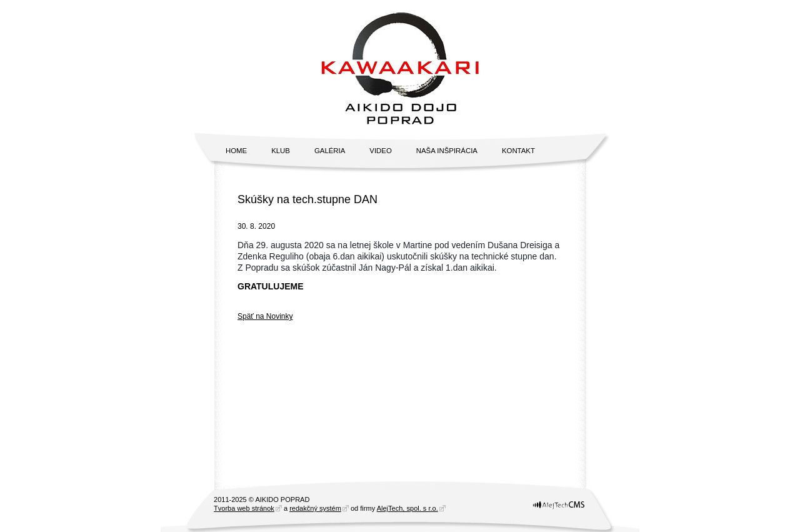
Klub (281, 151)
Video (380, 151)
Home (236, 151)
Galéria (330, 151)
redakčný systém (315, 508)
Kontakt (518, 151)
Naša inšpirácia (447, 151)
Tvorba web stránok (244, 508)
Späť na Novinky (265, 316)
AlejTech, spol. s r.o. (407, 508)
